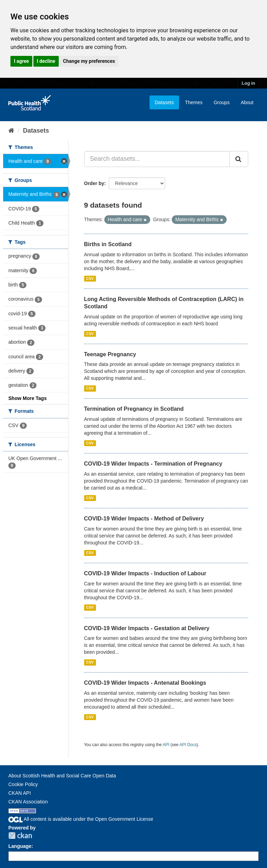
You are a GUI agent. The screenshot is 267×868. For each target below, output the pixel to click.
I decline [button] (46, 61)
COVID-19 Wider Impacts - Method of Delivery (144, 519)
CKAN (20, 836)
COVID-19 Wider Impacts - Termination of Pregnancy (153, 464)
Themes (194, 102)
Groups (221, 102)
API (166, 745)
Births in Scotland (108, 244)
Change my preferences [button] (89, 61)
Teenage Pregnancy (110, 354)
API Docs (188, 745)
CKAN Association (28, 802)
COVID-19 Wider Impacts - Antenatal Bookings (145, 683)
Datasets (164, 102)
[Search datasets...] (157, 159)
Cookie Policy (23, 784)
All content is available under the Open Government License (81, 819)
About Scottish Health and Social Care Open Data (62, 776)
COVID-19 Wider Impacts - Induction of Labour (145, 573)
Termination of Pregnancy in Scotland (134, 409)
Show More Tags (27, 398)
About (247, 102)
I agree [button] (21, 61)
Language (20, 846)
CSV (90, 278)
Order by (94, 183)
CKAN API (20, 793)
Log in (248, 83)
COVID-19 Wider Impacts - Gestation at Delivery (147, 628)
